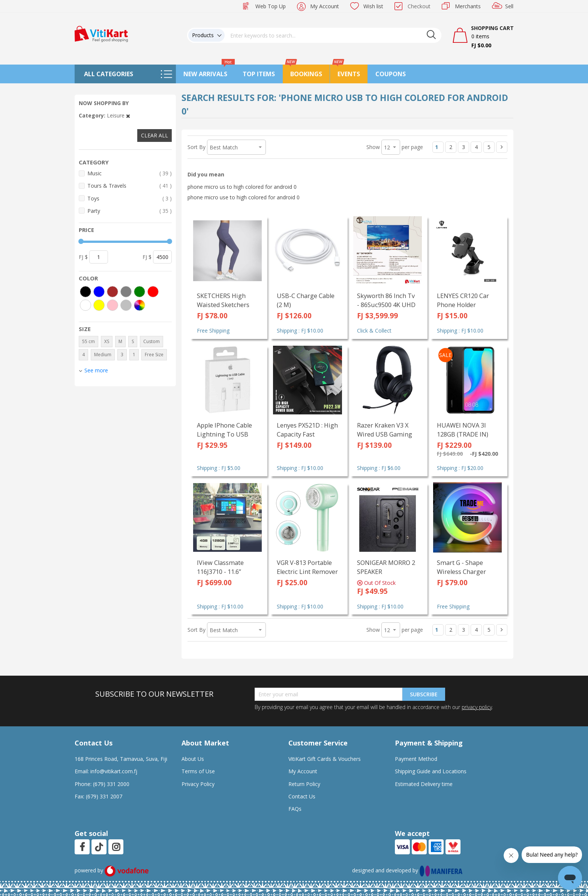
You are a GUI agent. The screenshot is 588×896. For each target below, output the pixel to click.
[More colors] (139, 305)
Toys (130, 198)
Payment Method (416, 759)
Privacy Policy (198, 784)
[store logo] (101, 33)
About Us (193, 759)
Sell (509, 6)
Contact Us (302, 796)
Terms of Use (198, 771)
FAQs (295, 809)
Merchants (468, 6)
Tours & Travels (130, 186)
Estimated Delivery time (424, 784)
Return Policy (304, 784)
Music (130, 173)
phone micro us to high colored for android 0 (242, 187)
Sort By (196, 147)
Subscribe (424, 694)
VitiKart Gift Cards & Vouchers (325, 759)
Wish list (373, 6)
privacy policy (477, 707)
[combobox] (333, 35)
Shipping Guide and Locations (431, 771)
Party (130, 211)
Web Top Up (271, 6)
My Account (325, 6)
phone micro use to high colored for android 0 (244, 197)
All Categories (109, 74)
